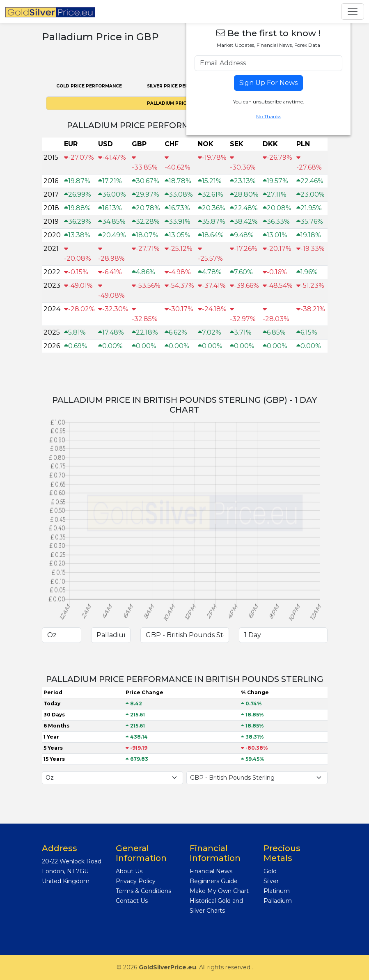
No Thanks (269, 116)
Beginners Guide (214, 881)
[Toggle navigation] (353, 11)
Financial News (211, 871)
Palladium (278, 901)
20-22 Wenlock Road (72, 861)
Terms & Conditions (143, 891)
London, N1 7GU (65, 871)
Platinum (277, 891)
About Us (129, 871)
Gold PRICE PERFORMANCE (89, 86)
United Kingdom (66, 881)
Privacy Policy (136, 881)
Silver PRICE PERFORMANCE (181, 86)
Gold (270, 871)
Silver (271, 881)
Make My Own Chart (219, 891)
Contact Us (132, 901)
